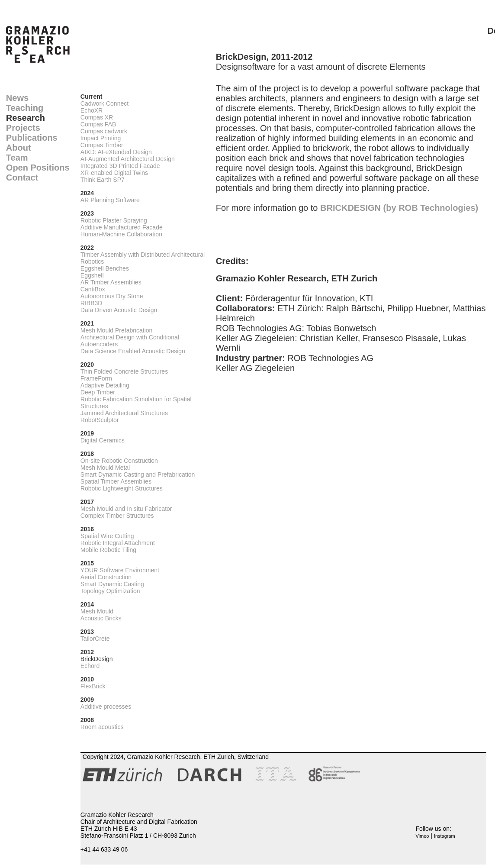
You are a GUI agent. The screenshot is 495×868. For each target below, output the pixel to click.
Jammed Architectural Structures (124, 413)
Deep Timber (98, 392)
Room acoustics (102, 727)
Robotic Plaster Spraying (114, 220)
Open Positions (38, 168)
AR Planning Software (110, 200)
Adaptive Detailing (105, 385)
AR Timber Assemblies (111, 282)
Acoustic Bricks (101, 618)
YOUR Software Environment (120, 570)
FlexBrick (93, 686)
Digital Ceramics (103, 440)
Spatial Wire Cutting (107, 536)
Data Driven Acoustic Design (119, 310)
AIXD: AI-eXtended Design (116, 152)
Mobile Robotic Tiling (108, 550)
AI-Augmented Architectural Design (128, 159)
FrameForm (96, 378)
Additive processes (106, 707)
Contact (22, 177)
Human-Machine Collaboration (121, 234)
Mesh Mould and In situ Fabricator (126, 509)
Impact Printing (101, 138)
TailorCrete (95, 639)
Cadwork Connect (104, 103)
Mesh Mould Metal (105, 468)
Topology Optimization (110, 591)
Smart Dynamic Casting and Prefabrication (138, 474)
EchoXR (92, 110)
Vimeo (422, 836)
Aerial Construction (106, 577)
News (17, 98)
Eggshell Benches (105, 268)
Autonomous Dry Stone (112, 296)
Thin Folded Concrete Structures (124, 371)
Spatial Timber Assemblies (116, 481)
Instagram (445, 836)
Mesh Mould (97, 611)
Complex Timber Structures (117, 516)
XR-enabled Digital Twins (114, 173)
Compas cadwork (104, 131)
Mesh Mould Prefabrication (117, 330)
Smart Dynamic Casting (112, 584)
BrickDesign (97, 659)
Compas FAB (98, 124)
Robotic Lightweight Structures (122, 488)
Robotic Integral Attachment (118, 543)
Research (26, 118)
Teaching (25, 108)
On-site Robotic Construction (119, 461)
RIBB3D (92, 303)
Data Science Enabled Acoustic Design (133, 351)
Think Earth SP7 (103, 180)
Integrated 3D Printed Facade (120, 166)
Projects (23, 128)
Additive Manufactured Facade (122, 227)
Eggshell (92, 275)
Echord (90, 666)
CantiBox (93, 289)
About (19, 148)
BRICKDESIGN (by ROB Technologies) (399, 208)
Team (17, 158)
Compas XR (97, 117)
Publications (32, 138)
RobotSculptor (100, 420)
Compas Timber (102, 145)
